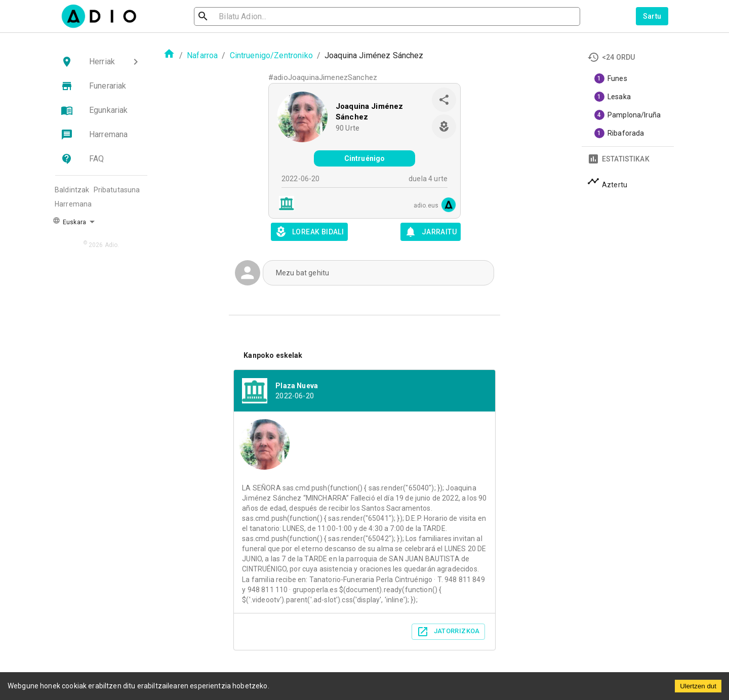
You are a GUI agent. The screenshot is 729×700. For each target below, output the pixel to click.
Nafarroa (202, 55)
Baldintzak (72, 190)
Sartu (652, 16)
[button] (101, 62)
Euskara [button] (69, 221)
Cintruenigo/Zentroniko (271, 55)
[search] (236, 16)
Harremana (73, 204)
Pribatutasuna (117, 190)
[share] (444, 100)
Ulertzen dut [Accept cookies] (698, 686)
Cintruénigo (365, 158)
